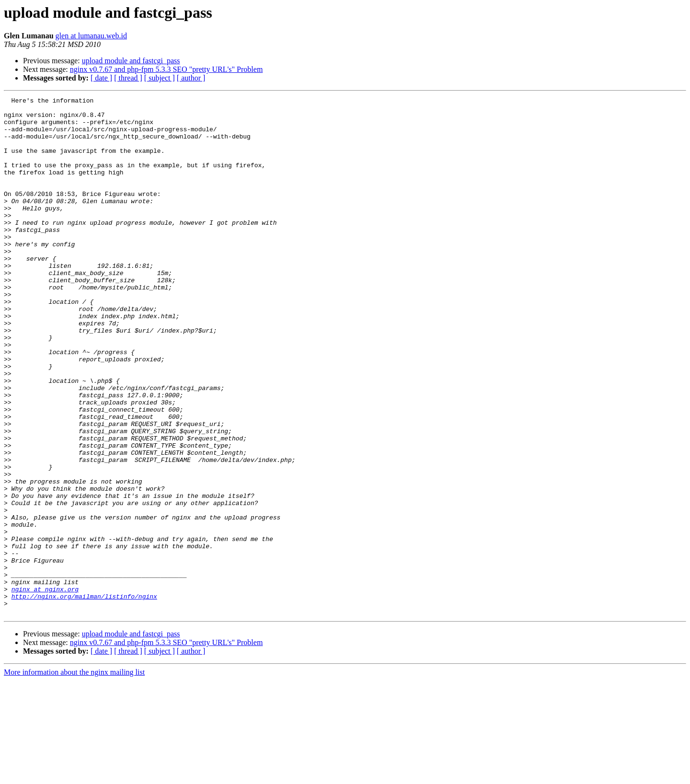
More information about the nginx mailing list (74, 776)
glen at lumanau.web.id (91, 36)
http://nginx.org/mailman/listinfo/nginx (84, 697)
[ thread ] (128, 78)
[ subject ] (160, 78)
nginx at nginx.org (45, 688)
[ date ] (101, 78)
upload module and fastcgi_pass (131, 61)
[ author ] (191, 78)
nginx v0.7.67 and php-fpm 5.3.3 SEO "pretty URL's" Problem (167, 69)
